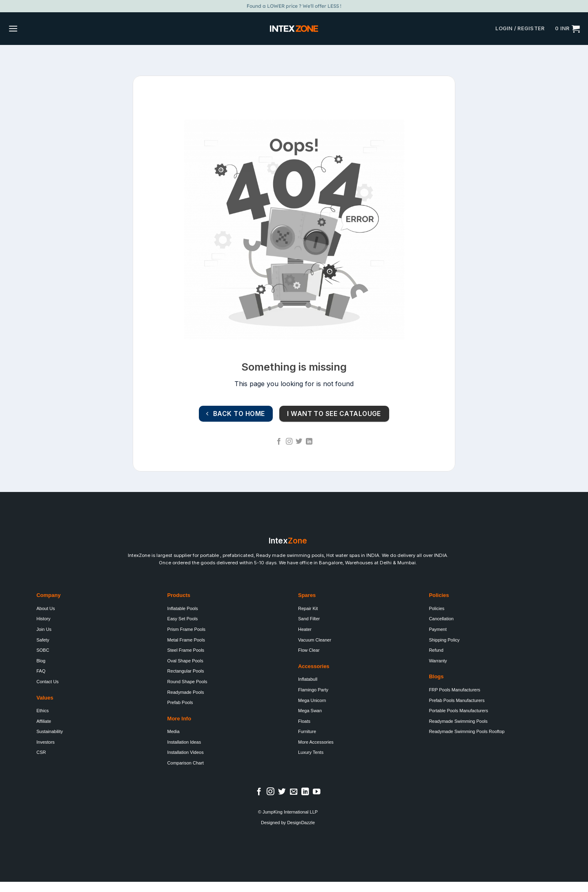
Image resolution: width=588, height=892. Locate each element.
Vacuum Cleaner (315, 640)
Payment (438, 629)
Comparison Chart (186, 763)
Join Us (44, 629)
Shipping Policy (444, 640)
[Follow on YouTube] (317, 792)
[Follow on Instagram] (289, 442)
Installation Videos (186, 752)
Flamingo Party (313, 690)
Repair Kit (308, 608)
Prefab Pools (180, 702)
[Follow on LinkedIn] (309, 442)
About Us (46, 608)
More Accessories (316, 742)
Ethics (42, 711)
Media (174, 731)
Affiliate (44, 721)
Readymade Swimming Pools (458, 721)
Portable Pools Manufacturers (458, 711)
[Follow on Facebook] (279, 442)
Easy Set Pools (183, 619)
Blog (41, 661)
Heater (305, 629)
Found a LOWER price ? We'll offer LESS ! (294, 6)
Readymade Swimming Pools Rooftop (467, 731)
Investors (46, 742)
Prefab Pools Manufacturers (457, 700)
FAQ (41, 671)
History (43, 619)
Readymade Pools (186, 692)
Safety (43, 640)
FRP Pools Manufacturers (454, 690)
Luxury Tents (311, 752)
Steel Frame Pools (186, 650)
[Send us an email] (294, 792)
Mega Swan (310, 711)
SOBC (43, 650)
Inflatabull (308, 679)
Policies (437, 608)
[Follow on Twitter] (299, 442)
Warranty (438, 661)
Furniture (307, 731)
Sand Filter (309, 619)
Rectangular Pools (186, 671)
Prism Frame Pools (187, 629)
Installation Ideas (184, 742)
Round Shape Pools (187, 682)
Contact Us (47, 682)
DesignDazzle (301, 823)
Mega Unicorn (312, 700)
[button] (13, 28)
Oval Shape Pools (185, 661)
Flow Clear (309, 650)
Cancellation (441, 619)
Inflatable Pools (183, 608)
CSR (41, 752)
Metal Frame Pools (186, 640)
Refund (436, 650)
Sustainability (50, 731)
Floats (304, 721)
